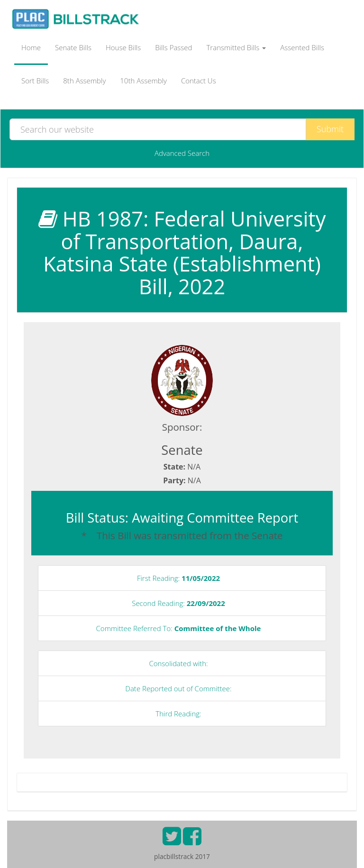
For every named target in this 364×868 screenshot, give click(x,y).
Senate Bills (73, 47)
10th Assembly (143, 81)
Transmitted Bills (237, 47)
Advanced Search (182, 153)
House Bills (123, 47)
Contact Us (199, 81)
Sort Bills (35, 81)
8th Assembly (84, 81)
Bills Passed (173, 47)
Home (31, 47)
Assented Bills (302, 47)
